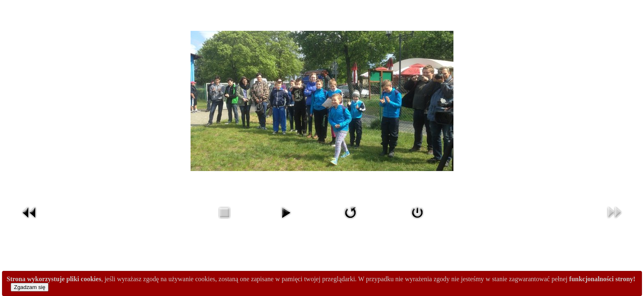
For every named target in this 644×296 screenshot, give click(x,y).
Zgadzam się (30, 287)
